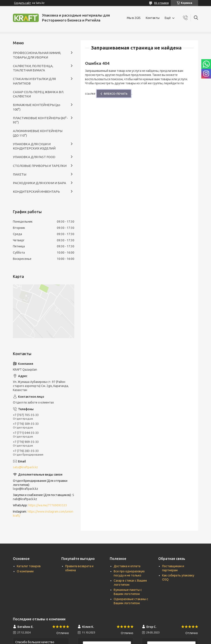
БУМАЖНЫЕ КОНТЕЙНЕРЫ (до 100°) (37, 107)
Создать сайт (22, 3)
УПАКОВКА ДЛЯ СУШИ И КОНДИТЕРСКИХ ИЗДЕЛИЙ (34, 146)
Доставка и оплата (127, 566)
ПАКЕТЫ (20, 174)
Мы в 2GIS (134, 18)
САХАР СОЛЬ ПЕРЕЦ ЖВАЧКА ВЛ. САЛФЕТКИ (38, 94)
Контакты (153, 18)
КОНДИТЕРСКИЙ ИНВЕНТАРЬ (36, 192)
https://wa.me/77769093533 (48, 505)
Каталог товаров (29, 566)
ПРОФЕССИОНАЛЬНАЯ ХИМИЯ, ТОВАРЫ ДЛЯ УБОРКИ (37, 55)
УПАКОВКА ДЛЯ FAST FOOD (34, 157)
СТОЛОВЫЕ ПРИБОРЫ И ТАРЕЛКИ (40, 166)
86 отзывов (161, 3)
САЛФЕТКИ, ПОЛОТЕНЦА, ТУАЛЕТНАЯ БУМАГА (33, 68)
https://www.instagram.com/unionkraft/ (43, 514)
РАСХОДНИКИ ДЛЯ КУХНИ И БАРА (40, 183)
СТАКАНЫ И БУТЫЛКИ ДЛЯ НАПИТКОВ (34, 81)
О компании (25, 571)
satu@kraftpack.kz (25, 467)
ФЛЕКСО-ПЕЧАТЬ (116, 94)
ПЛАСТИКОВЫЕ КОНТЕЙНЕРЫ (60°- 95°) (40, 120)
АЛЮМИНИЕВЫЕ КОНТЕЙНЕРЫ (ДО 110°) (38, 133)
